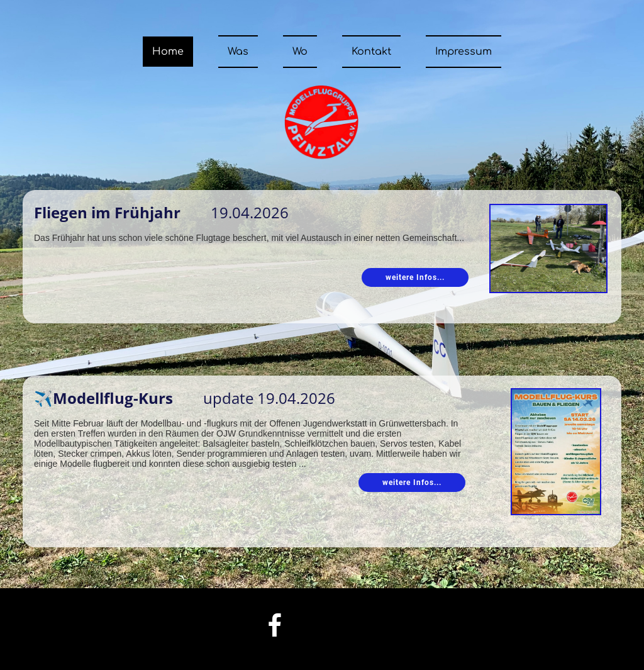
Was (238, 52)
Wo (300, 52)
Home (168, 52)
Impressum (464, 52)
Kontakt (371, 52)
